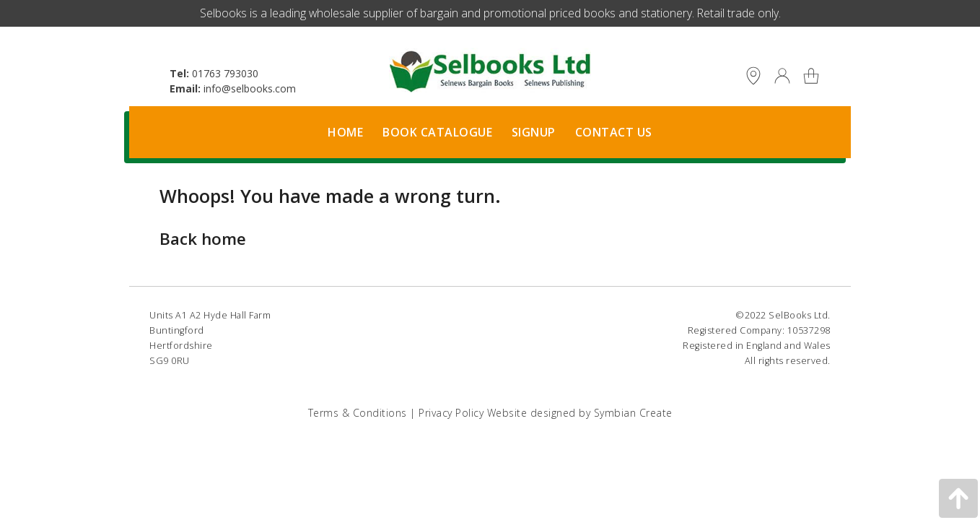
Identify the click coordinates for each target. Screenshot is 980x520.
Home (345, 132)
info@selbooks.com (250, 88)
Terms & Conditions (358, 413)
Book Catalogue (437, 132)
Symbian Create (633, 413)
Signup (534, 132)
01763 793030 (225, 73)
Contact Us (614, 132)
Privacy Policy (451, 413)
